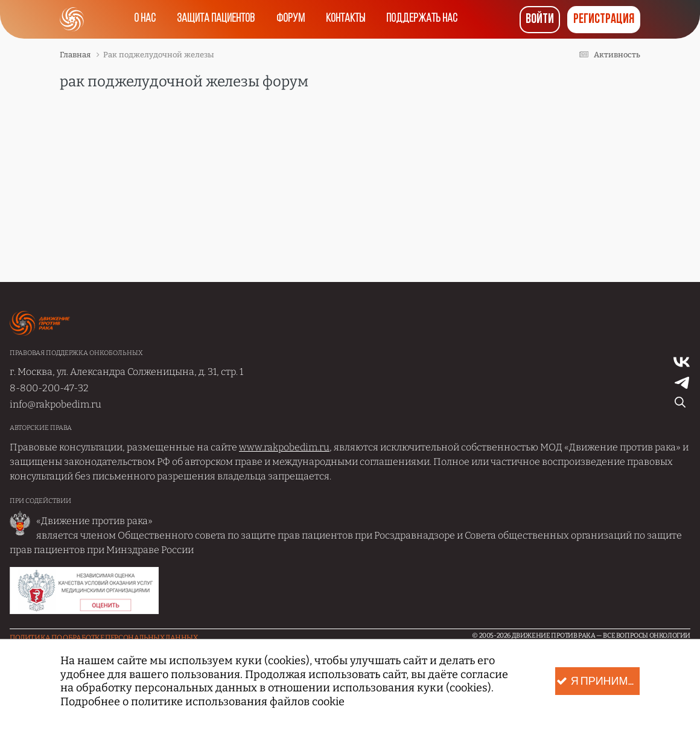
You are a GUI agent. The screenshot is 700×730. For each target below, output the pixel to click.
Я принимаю (598, 681)
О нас (144, 19)
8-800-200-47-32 (49, 388)
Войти (540, 20)
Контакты (346, 19)
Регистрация (604, 20)
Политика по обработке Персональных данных (104, 638)
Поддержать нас (423, 19)
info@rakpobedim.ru (56, 404)
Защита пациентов (216, 19)
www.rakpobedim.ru (284, 447)
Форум (291, 19)
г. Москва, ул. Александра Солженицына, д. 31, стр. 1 (126, 372)
